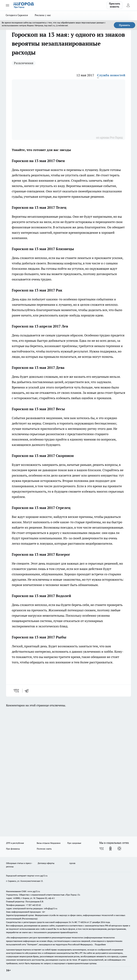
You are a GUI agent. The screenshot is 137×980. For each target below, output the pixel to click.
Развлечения (24, 63)
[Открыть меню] (7, 5)
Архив (72, 863)
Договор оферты (46, 863)
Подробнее (100, 944)
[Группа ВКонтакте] (102, 849)
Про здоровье (74, 843)
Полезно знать (44, 849)
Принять (125, 25)
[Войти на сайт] (128, 5)
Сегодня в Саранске (17, 15)
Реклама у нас (43, 15)
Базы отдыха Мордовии (49, 843)
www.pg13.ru (41, 876)
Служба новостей (111, 75)
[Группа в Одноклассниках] (110, 849)
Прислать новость (115, 5)
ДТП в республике (15, 843)
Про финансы (13, 849)
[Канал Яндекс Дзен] (119, 849)
